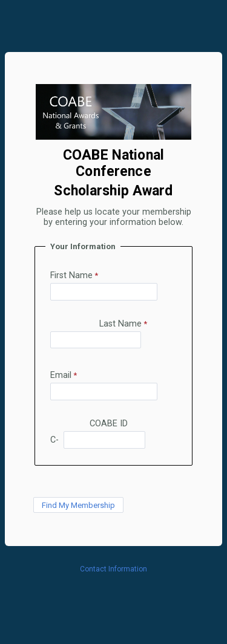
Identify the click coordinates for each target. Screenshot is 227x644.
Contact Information (113, 569)
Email (61, 375)
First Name (71, 275)
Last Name (120, 324)
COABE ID (112, 424)
